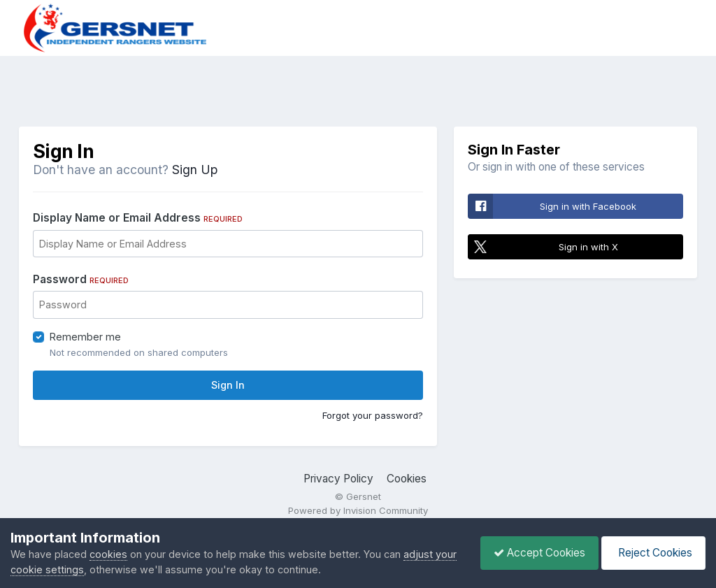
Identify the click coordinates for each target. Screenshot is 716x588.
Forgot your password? (373, 415)
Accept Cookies (536, 553)
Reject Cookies (652, 553)
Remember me (85, 337)
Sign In (228, 385)
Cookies (407, 479)
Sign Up (195, 170)
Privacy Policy (338, 479)
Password (81, 279)
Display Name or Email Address (138, 218)
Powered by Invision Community (358, 510)
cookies (108, 554)
